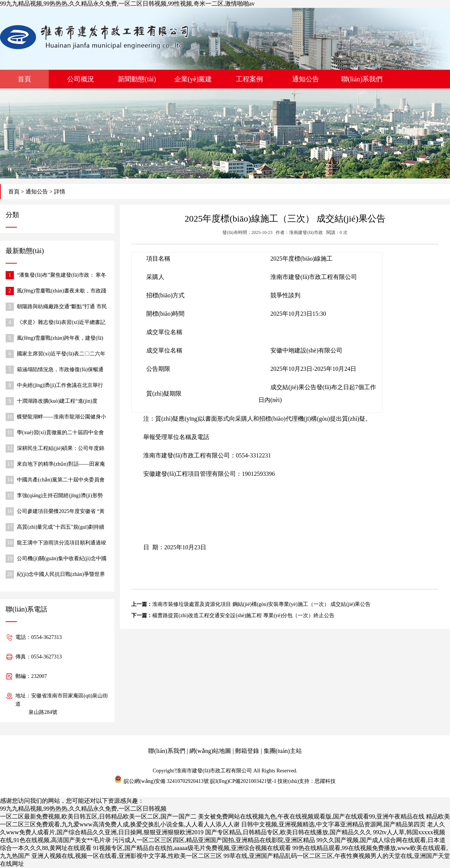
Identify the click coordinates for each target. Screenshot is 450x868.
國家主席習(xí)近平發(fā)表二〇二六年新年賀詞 (61, 355)
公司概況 (81, 79)
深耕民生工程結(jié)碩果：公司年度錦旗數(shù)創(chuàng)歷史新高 (61, 449)
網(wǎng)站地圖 (210, 751)
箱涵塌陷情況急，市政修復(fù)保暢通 (60, 370)
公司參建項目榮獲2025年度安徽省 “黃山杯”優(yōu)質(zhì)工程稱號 (61, 512)
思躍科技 (325, 781)
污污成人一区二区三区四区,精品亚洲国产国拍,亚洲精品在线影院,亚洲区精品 (214, 840)
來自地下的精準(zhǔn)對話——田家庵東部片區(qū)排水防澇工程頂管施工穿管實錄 (61, 465)
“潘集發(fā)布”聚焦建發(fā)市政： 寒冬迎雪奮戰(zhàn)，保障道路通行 (61, 276)
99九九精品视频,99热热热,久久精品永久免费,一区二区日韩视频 (83, 809)
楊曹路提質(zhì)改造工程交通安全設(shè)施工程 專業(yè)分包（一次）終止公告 (243, 615)
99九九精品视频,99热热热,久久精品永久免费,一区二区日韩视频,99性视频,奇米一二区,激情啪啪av (127, 4)
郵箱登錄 (247, 751)
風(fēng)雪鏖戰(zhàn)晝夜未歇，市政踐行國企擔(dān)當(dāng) (61, 292)
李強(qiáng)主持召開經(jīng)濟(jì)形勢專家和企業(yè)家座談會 (60, 496)
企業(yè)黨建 (193, 79)
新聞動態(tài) (137, 79)
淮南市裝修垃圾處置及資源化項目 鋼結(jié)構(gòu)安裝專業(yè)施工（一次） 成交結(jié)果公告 (262, 604)
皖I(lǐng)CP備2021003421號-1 (243, 781)
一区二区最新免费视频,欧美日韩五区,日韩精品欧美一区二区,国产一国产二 (98, 816)
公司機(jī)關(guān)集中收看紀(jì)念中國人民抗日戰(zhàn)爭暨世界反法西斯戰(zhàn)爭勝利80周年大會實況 (62, 559)
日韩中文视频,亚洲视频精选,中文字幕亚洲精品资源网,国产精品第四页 (333, 824)
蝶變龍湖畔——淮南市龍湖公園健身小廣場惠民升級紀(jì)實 (61, 418)
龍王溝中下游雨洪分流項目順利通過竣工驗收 (61, 543)
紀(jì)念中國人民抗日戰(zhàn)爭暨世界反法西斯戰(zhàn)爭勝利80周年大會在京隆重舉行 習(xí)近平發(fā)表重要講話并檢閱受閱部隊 (62, 575)
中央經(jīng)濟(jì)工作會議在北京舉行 (60, 385)
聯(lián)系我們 (362, 79)
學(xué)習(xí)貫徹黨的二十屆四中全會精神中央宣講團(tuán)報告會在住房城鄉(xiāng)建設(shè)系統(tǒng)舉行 (60, 433)
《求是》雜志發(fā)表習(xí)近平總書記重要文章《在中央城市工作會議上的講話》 (61, 323)
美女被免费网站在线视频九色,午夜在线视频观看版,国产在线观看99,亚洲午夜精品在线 (311, 816)
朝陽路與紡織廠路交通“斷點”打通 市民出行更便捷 (62, 307)
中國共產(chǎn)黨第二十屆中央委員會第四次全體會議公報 (61, 480)
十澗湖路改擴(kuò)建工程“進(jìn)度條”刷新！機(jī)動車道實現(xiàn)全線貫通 (62, 402)
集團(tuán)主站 (283, 751)
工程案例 (249, 79)
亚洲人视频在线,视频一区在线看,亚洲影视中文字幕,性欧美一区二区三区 (127, 856)
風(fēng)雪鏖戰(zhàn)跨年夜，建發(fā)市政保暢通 (60, 339)
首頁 (24, 79)
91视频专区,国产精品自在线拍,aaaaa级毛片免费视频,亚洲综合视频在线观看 (192, 848)
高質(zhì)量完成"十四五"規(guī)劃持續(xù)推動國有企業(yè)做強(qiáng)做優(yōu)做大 (61, 528)
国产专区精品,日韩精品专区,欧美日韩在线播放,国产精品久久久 (288, 832)
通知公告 (306, 79)
